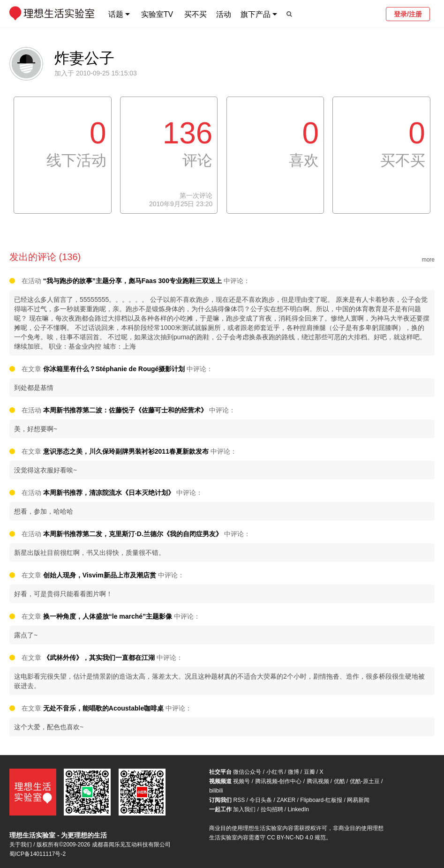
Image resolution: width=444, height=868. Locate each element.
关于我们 (21, 845)
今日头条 (261, 800)
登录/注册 (408, 14)
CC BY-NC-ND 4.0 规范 (296, 838)
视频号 (241, 781)
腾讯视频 (318, 781)
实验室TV (157, 14)
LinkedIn (298, 809)
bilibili (216, 791)
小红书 (275, 772)
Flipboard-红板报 (321, 800)
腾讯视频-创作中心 (278, 781)
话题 (116, 14)
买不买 (196, 14)
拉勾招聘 (272, 809)
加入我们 (244, 809)
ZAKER (286, 800)
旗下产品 (256, 14)
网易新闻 (358, 800)
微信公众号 (247, 772)
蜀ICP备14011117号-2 (38, 854)
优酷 (339, 781)
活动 (224, 14)
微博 (293, 772)
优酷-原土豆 (365, 781)
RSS (239, 800)
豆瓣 (309, 772)
